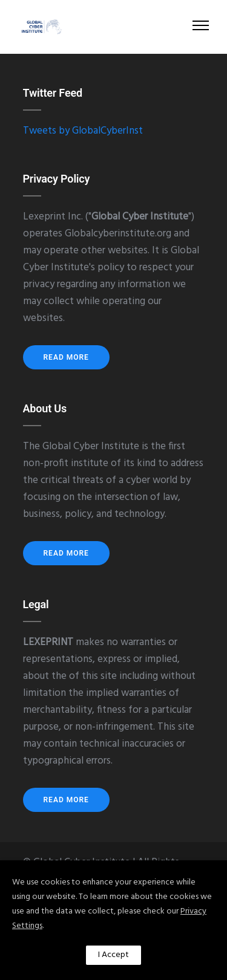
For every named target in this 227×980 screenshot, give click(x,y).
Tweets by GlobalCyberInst (83, 131)
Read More (66, 357)
